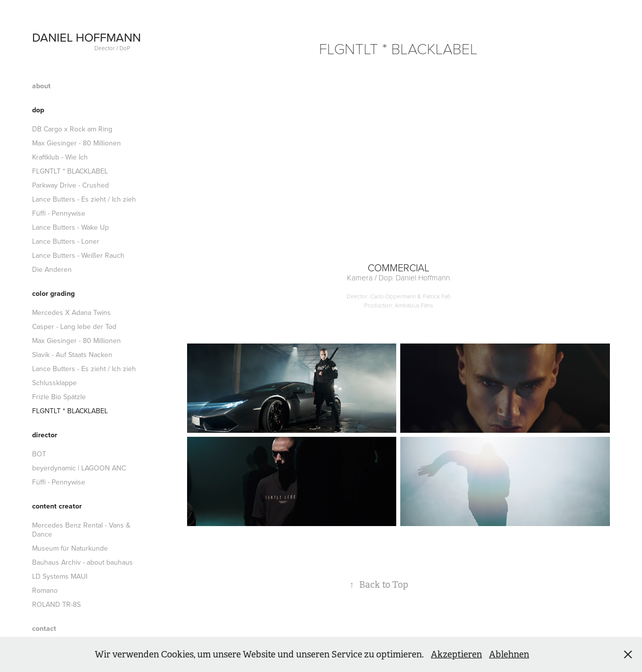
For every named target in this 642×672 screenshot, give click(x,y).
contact (44, 628)
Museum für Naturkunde (70, 548)
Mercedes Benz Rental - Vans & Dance (81, 530)
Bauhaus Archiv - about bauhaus (83, 562)
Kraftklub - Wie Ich (60, 157)
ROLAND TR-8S (56, 604)
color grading (53, 293)
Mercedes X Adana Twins (71, 312)
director (45, 435)
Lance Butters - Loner (66, 241)
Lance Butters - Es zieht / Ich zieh (84, 199)
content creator (57, 506)
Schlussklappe (54, 383)
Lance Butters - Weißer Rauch (78, 255)
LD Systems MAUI (60, 576)
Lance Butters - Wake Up (70, 227)
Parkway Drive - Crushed (70, 185)
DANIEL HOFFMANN (87, 37)
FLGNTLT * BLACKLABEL (70, 171)
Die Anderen (52, 269)
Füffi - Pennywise (59, 213)
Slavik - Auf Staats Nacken (72, 355)
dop (38, 110)
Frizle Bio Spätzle (59, 397)
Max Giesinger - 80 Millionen (76, 143)
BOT (39, 454)
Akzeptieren (456, 654)
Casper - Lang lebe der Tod (74, 326)
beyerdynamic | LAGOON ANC (79, 468)
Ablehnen (509, 654)
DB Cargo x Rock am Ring (72, 129)
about (41, 86)
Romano (45, 590)
